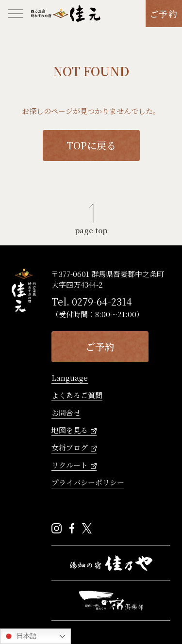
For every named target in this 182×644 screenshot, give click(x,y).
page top (91, 229)
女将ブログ (70, 448)
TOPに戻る (91, 145)
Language (70, 378)
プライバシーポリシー (88, 483)
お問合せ (66, 413)
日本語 (20, 636)
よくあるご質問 (77, 396)
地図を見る (70, 431)
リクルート (70, 466)
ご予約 (164, 14)
